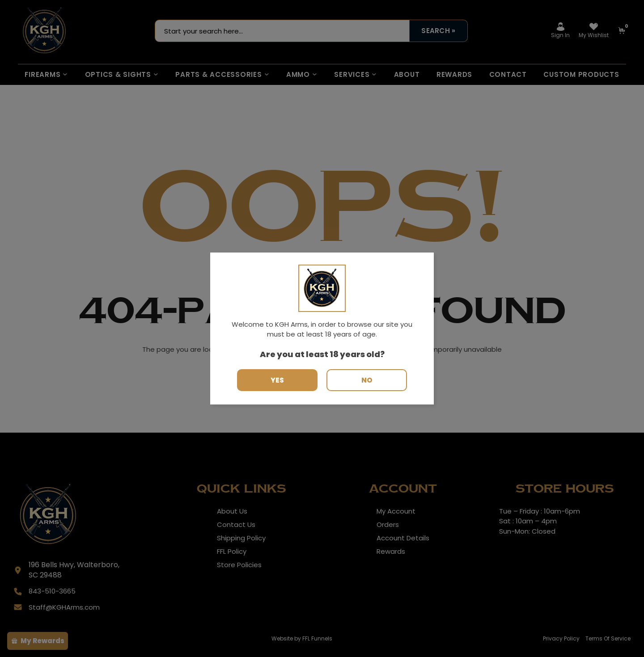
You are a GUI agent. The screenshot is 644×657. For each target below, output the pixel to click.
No (367, 380)
